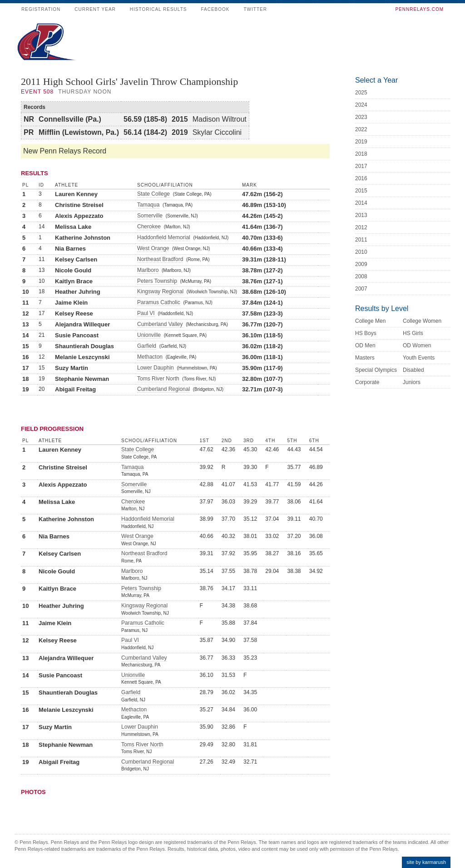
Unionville (149, 335)
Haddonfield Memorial (164, 237)
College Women (422, 321)
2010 (361, 252)
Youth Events (419, 358)
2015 (361, 191)
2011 (361, 240)
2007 (361, 289)
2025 (361, 93)
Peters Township (157, 281)
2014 (361, 203)
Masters (365, 358)
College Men (370, 321)
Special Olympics (376, 370)
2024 (361, 105)
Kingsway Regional (160, 291)
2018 (361, 154)
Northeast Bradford (160, 259)
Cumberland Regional (163, 389)
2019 (361, 142)
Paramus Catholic (159, 302)
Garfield (147, 346)
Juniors (412, 382)
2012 (361, 227)
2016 (361, 178)
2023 (361, 117)
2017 (361, 166)
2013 (361, 215)
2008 (361, 276)
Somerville (150, 216)
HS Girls (413, 333)
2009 (361, 264)
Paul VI (146, 313)
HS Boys (366, 333)
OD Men (365, 345)
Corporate (367, 382)
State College (153, 194)
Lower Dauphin (156, 368)
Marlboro (148, 270)
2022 (361, 129)
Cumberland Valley (160, 324)
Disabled (413, 370)
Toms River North (158, 379)
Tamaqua (148, 205)
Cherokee (149, 227)
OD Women (417, 345)
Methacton (150, 357)
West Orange (153, 248)
